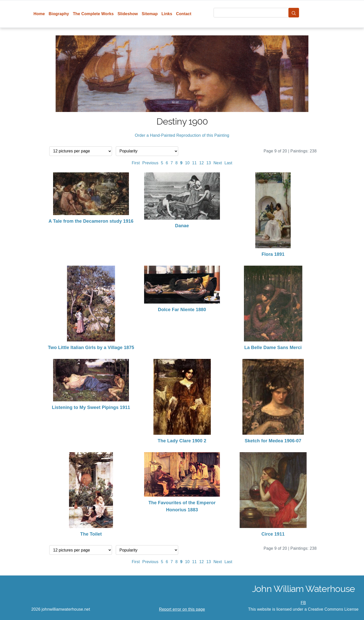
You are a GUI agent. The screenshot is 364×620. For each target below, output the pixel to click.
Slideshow (128, 14)
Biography (59, 14)
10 (187, 163)
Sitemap (150, 14)
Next (218, 163)
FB (303, 603)
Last (228, 163)
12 (201, 163)
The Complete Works (93, 14)
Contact (184, 14)
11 (194, 163)
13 (209, 163)
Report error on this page (182, 609)
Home (39, 14)
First (136, 163)
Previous (150, 163)
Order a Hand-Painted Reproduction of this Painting (182, 135)
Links (167, 14)
